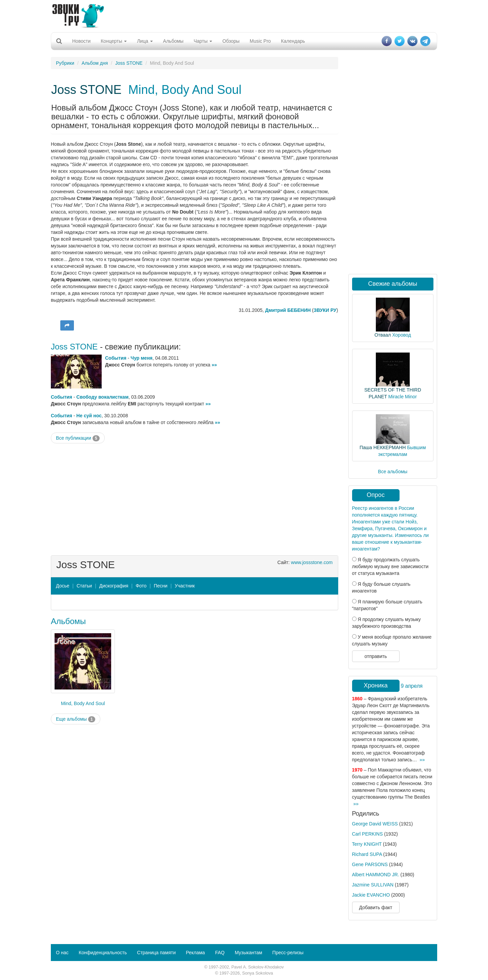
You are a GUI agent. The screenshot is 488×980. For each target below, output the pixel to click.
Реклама (195, 953)
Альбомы (173, 41)
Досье (63, 586)
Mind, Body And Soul (185, 90)
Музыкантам (249, 953)
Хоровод (401, 335)
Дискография (114, 586)
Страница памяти (156, 953)
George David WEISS (375, 824)
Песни (161, 586)
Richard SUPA (367, 854)
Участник (185, 586)
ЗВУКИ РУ (325, 310)
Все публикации (78, 438)
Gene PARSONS (370, 864)
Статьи (84, 586)
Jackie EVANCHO (371, 895)
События (116, 358)
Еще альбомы (76, 719)
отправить (375, 656)
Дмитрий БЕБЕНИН (288, 310)
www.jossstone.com (312, 562)
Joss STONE (129, 63)
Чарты (203, 41)
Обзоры (231, 41)
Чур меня (141, 358)
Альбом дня (95, 63)
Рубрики (65, 63)
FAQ (220, 953)
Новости (81, 41)
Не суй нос (89, 416)
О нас (62, 953)
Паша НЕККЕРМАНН (383, 447)
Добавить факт (376, 907)
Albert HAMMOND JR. (376, 875)
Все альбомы (393, 472)
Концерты (114, 41)
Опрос (376, 495)
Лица (145, 41)
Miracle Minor (403, 397)
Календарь (293, 41)
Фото (141, 586)
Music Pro (260, 41)
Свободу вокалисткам (102, 397)
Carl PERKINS (368, 834)
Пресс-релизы (288, 953)
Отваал (383, 335)
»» (215, 365)
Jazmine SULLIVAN (373, 885)
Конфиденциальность (103, 953)
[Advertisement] (244, 15)
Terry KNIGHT (367, 844)
